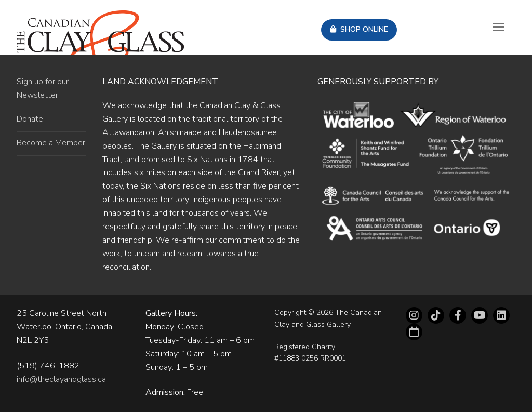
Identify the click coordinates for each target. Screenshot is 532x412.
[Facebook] (458, 315)
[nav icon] (499, 28)
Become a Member (51, 143)
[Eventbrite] (414, 332)
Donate (30, 119)
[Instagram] (414, 315)
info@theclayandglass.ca (61, 379)
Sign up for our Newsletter (43, 88)
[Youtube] (480, 315)
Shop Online (359, 29)
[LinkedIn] (501, 315)
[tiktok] (436, 315)
